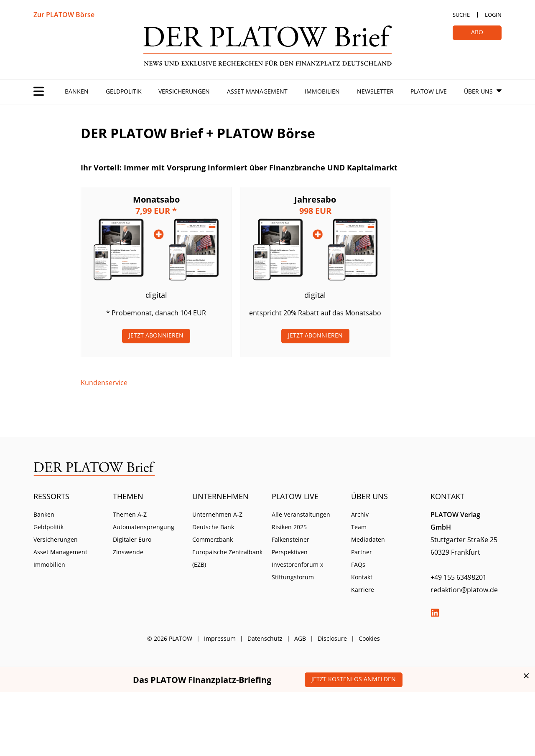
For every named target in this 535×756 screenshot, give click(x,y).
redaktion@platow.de (464, 590)
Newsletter (375, 91)
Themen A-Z (130, 514)
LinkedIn (435, 613)
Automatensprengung (144, 527)
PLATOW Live (429, 91)
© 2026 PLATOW (170, 638)
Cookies (369, 638)
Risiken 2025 (289, 527)
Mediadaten (368, 539)
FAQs (358, 564)
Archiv (360, 514)
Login (493, 15)
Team (359, 527)
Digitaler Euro (132, 539)
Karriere (363, 590)
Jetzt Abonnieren (156, 335)
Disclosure (332, 638)
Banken (77, 91)
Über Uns (478, 91)
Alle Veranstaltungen (301, 514)
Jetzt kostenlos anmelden (354, 679)
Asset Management (257, 91)
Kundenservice (104, 383)
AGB (300, 638)
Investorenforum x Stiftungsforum (297, 571)
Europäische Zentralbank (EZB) (227, 558)
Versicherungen (184, 91)
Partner (362, 552)
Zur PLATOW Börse (64, 15)
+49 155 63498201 (459, 577)
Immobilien (322, 91)
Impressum (220, 638)
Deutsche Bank (213, 527)
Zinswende (128, 552)
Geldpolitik (124, 91)
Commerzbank (213, 539)
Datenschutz (265, 638)
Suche (461, 15)
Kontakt (362, 577)
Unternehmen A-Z (217, 514)
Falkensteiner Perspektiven (290, 546)
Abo (477, 32)
